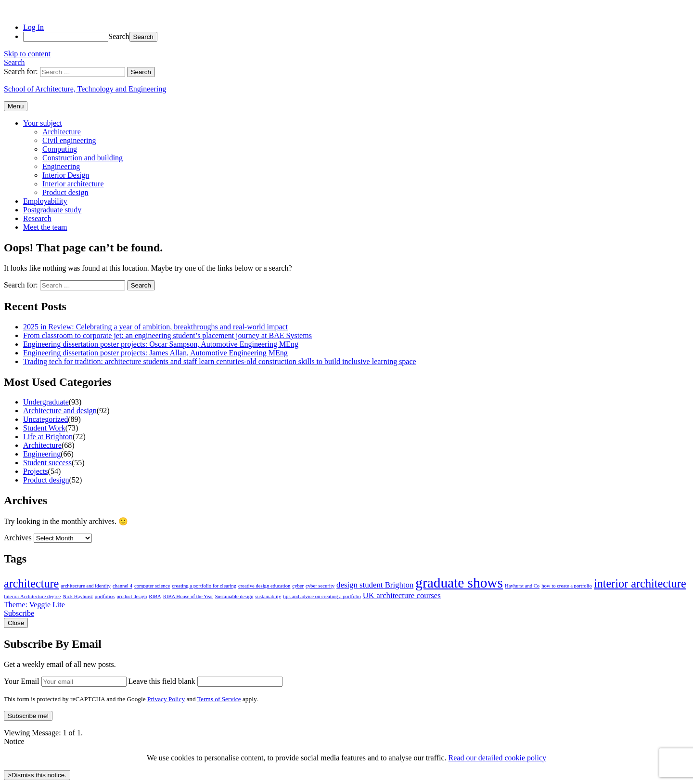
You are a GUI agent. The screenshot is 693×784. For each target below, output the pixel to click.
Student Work (44, 428)
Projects (36, 471)
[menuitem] (356, 37)
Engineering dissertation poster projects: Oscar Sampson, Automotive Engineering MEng (161, 344)
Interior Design (66, 175)
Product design (65, 192)
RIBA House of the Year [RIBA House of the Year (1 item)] (188, 596)
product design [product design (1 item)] (132, 596)
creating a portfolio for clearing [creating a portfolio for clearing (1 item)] (204, 586)
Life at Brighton (48, 437)
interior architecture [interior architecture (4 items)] (640, 583)
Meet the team (45, 227)
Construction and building (83, 158)
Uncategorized (45, 419)
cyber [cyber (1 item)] (298, 586)
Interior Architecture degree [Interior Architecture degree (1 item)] (32, 596)
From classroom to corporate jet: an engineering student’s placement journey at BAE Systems (167, 335)
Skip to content (27, 54)
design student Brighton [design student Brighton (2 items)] (375, 585)
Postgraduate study (52, 210)
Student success (47, 463)
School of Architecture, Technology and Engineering (85, 89)
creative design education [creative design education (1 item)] (264, 586)
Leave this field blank (162, 681)
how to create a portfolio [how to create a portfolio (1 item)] (567, 586)
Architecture (62, 132)
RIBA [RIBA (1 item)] (155, 596)
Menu (16, 106)
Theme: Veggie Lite (34, 605)
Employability (45, 201)
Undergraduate (46, 402)
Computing (60, 149)
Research (37, 218)
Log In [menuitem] (33, 27)
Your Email (22, 681)
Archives (18, 538)
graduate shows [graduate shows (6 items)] (459, 583)
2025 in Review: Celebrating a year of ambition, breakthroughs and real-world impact (155, 327)
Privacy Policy (166, 699)
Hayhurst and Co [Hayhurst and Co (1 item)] (522, 586)
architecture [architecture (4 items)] (31, 583)
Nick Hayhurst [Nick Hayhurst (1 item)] (77, 596)
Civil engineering (69, 140)
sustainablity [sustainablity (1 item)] (268, 596)
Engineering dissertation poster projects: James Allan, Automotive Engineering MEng (155, 353)
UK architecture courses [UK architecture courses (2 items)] (402, 595)
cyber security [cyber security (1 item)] (320, 586)
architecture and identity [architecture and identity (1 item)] (86, 586)
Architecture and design (60, 411)
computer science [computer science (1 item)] (152, 586)
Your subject (43, 123)
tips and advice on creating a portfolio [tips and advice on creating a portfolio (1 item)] (322, 596)
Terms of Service (219, 699)
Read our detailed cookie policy (497, 758)
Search (119, 36)
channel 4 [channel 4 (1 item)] (122, 586)
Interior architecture (73, 184)
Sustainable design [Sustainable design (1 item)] (234, 596)
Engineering (61, 166)
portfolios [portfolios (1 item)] (105, 596)
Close (16, 623)
